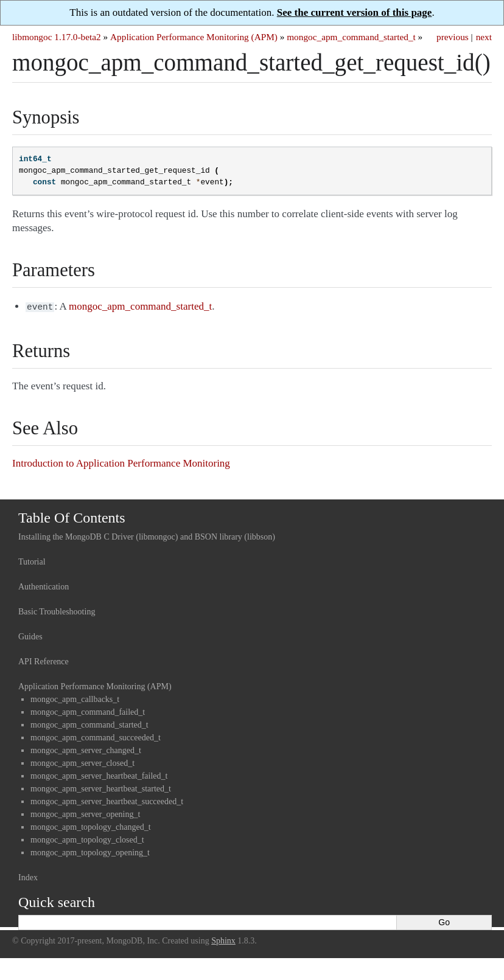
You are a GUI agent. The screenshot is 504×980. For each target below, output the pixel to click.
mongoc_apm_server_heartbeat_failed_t (99, 775)
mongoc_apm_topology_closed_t (87, 839)
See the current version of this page (355, 12)
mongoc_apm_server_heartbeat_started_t (101, 787)
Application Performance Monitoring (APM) (194, 37)
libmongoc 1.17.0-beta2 (57, 37)
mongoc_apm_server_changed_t (86, 749)
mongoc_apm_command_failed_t (88, 711)
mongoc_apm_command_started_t (351, 37)
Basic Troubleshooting (57, 610)
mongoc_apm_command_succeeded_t (96, 736)
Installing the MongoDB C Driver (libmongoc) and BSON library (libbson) (147, 536)
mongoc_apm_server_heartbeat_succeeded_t (107, 800)
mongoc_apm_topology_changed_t (91, 826)
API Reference (44, 660)
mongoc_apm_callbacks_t (75, 698)
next (484, 37)
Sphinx (223, 940)
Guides (30, 635)
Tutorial (32, 561)
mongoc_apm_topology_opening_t (90, 851)
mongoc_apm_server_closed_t (82, 762)
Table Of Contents (72, 516)
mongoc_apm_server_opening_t (85, 813)
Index (28, 876)
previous (453, 37)
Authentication (44, 586)
